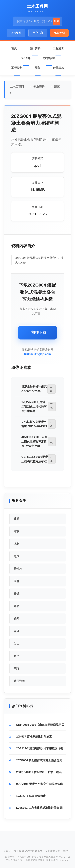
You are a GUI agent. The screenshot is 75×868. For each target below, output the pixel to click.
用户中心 (38, 33)
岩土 (17, 643)
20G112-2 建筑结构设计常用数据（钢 (40, 748)
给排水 (18, 569)
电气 (17, 556)
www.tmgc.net (35, 12)
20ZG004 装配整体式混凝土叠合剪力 (39, 760)
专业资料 (39, 87)
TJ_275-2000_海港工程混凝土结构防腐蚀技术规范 (34, 407)
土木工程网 (37, 6)
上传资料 (16, 33)
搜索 (57, 21)
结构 (17, 531)
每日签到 (59, 33)
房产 (17, 656)
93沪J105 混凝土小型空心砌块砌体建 (39, 784)
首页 (14, 48)
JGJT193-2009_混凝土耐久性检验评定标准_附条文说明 (34, 441)
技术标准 (49, 58)
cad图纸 (26, 58)
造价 (17, 619)
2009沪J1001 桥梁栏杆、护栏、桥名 (39, 772)
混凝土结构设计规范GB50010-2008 (34, 389)
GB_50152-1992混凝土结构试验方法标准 (35, 459)
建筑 (57, 87)
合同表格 (58, 68)
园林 (17, 581)
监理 (17, 631)
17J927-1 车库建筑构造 (31, 796)
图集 (38, 68)
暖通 (17, 594)
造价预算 (19, 681)
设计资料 (35, 48)
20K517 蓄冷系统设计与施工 (34, 737)
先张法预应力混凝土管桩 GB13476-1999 (34, 424)
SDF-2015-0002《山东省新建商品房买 (40, 725)
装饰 (17, 668)
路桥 (17, 606)
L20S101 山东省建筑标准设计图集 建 (39, 808)
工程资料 (17, 68)
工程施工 (58, 48)
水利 (17, 544)
